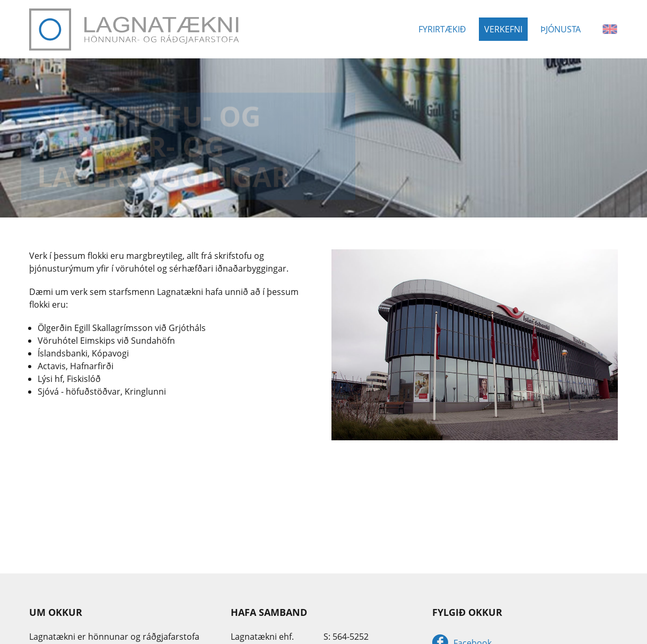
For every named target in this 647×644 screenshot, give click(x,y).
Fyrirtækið (442, 29)
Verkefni (503, 29)
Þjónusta (561, 29)
